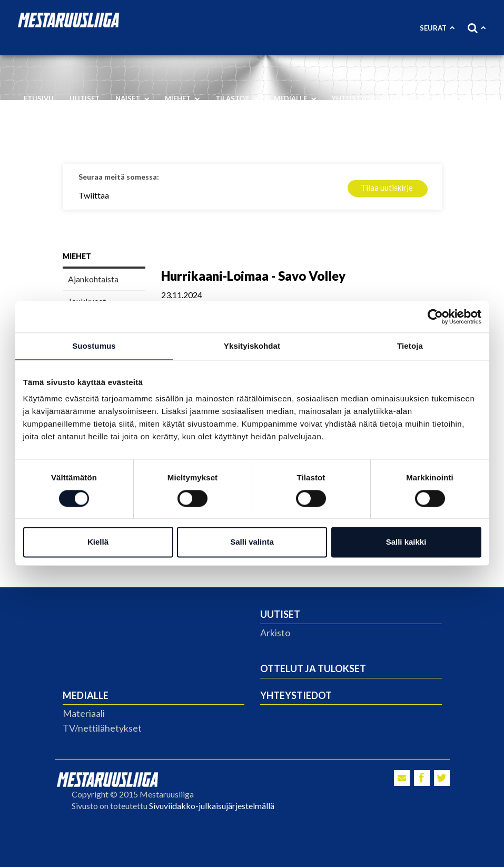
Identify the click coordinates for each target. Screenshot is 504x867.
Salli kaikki (406, 542)
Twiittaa (94, 195)
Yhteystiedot (296, 695)
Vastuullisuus (57, 132)
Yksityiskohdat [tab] (252, 346)
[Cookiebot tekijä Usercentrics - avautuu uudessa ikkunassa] (435, 317)
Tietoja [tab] (410, 346)
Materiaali (84, 713)
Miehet (182, 98)
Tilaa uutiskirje (387, 188)
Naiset (132, 98)
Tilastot (237, 98)
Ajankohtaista (93, 279)
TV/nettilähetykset (102, 728)
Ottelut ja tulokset (313, 668)
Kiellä (98, 542)
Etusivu (39, 98)
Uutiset (85, 98)
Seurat (437, 28)
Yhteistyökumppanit (372, 98)
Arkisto (275, 633)
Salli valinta (252, 542)
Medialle (295, 98)
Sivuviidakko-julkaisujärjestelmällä (212, 806)
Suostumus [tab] (94, 346)
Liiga (441, 98)
